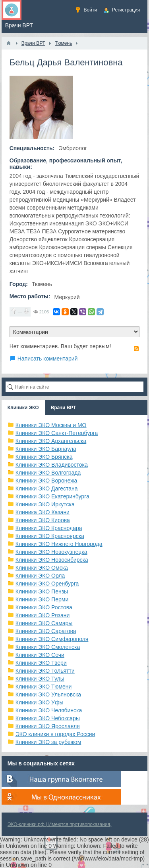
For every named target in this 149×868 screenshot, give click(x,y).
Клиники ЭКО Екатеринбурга (52, 496)
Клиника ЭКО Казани (43, 512)
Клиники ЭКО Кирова (43, 520)
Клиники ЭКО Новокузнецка (51, 552)
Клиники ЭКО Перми (42, 599)
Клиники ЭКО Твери (41, 663)
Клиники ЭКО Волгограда (48, 473)
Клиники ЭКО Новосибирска (52, 560)
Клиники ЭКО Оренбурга (47, 584)
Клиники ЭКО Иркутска (45, 504)
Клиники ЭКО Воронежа (46, 481)
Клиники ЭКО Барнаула (46, 449)
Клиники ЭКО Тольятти (45, 671)
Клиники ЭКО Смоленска (48, 647)
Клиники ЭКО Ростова (44, 607)
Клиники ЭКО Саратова (46, 631)
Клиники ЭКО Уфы (40, 702)
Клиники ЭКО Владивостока (52, 465)
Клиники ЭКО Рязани (43, 615)
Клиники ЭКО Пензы (42, 591)
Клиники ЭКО (23, 408)
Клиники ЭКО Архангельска (51, 441)
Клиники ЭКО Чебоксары (48, 718)
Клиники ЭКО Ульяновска (48, 694)
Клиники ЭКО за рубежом (48, 742)
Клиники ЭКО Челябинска (49, 710)
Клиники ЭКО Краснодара (49, 528)
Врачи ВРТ (64, 408)
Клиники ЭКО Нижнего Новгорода (59, 544)
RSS (136, 349)
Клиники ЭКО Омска (42, 568)
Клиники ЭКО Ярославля (48, 726)
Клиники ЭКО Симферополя (52, 639)
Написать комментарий (48, 359)
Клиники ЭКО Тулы (40, 679)
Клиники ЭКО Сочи (40, 655)
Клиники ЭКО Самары (44, 623)
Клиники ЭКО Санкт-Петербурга (57, 433)
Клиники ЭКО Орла (40, 576)
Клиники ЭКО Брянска (44, 457)
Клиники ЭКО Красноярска (50, 536)
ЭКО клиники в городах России (55, 734)
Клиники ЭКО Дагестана (47, 488)
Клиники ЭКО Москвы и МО (51, 425)
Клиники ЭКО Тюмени (44, 687)
